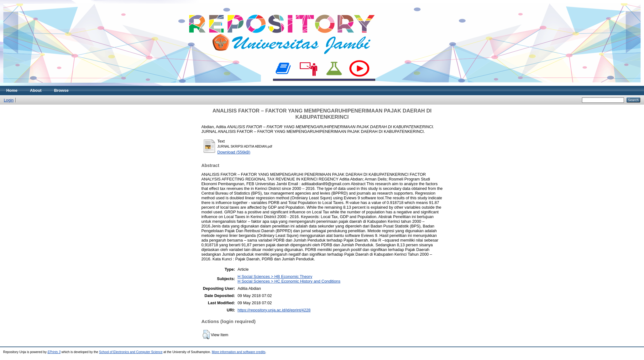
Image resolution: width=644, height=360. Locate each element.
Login (9, 100)
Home (12, 90)
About (36, 90)
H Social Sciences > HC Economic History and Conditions (289, 281)
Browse (61, 90)
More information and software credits (239, 352)
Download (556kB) (234, 152)
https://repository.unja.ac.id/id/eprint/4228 (274, 310)
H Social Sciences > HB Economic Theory (275, 277)
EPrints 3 (54, 352)
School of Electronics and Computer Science (131, 352)
